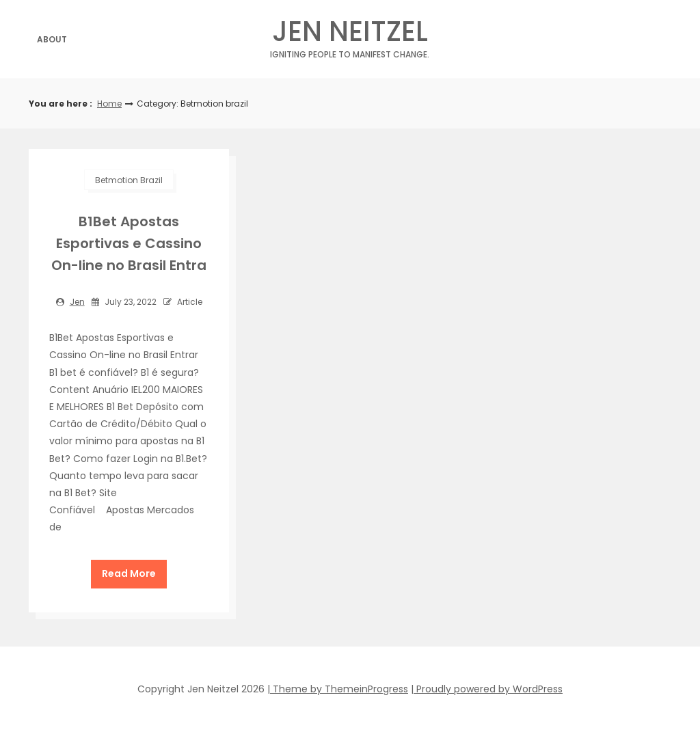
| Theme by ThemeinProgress (338, 689)
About (52, 39)
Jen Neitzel (350, 35)
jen (77, 302)
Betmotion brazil (129, 180)
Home (109, 104)
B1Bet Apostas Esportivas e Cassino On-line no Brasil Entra (129, 243)
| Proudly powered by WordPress (487, 689)
